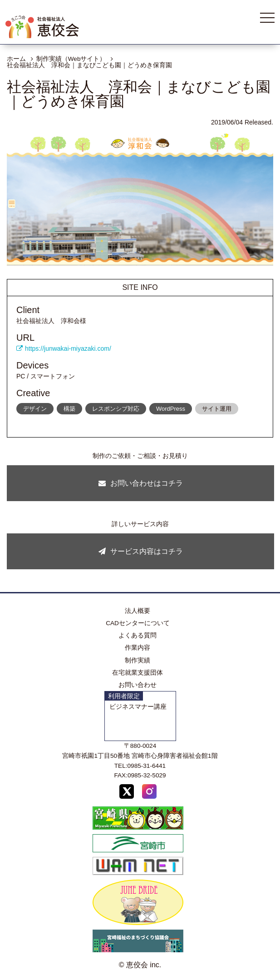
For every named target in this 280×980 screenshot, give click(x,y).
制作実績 (138, 660)
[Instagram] (149, 793)
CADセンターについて (138, 623)
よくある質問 (138, 635)
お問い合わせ (138, 685)
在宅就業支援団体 (138, 673)
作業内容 (138, 648)
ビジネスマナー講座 (138, 707)
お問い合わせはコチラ (141, 483)
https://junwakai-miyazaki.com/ (64, 348)
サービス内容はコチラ (141, 551)
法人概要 (138, 611)
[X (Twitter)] (127, 793)
